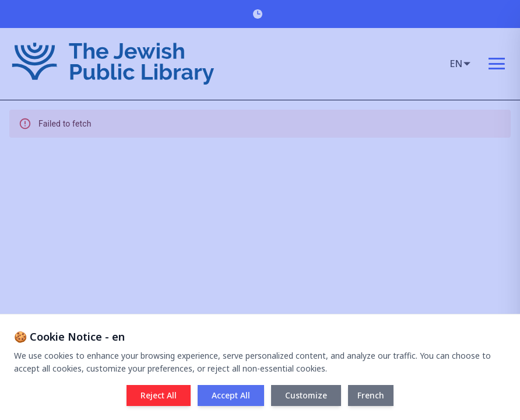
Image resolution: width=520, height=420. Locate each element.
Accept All (231, 395)
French (371, 395)
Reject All (159, 395)
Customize (306, 395)
